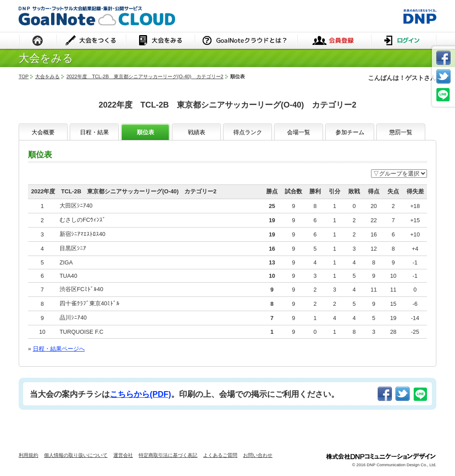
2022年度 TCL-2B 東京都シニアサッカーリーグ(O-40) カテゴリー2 (145, 76)
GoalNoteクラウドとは (246, 41)
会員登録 (334, 41)
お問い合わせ (258, 455)
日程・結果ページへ (59, 349)
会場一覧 (299, 132)
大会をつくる (91, 41)
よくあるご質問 (220, 455)
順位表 (146, 132)
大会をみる (160, 41)
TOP (24, 76)
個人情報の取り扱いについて (76, 455)
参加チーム (350, 132)
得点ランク (248, 132)
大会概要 (43, 132)
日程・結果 (94, 132)
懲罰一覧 (401, 132)
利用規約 (28, 455)
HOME (38, 41)
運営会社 (123, 455)
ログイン (404, 41)
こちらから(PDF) (140, 394)
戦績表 (197, 132)
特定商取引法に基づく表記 (168, 455)
